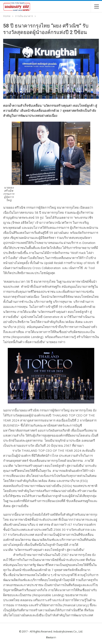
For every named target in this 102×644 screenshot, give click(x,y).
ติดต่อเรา (51, 637)
